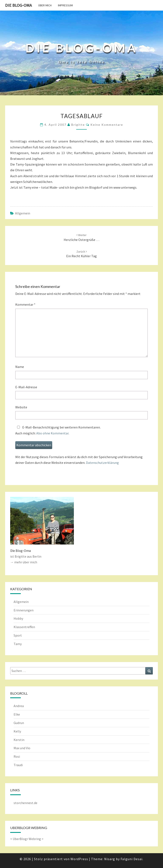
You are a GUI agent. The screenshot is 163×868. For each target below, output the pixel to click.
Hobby (18, 618)
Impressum (65, 5)
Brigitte (78, 125)
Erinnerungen (24, 610)
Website (21, 407)
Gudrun (19, 723)
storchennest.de (25, 803)
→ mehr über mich (24, 562)
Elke (17, 714)
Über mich (45, 5)
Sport (18, 635)
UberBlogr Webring (27, 839)
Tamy (18, 644)
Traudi (18, 765)
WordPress (79, 859)
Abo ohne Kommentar (52, 433)
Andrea (19, 706)
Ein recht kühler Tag (81, 254)
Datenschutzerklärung (102, 463)
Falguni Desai (131, 859)
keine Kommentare (107, 125)
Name (20, 367)
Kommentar (25, 304)
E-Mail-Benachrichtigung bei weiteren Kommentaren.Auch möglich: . (58, 430)
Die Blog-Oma (18, 5)
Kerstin (19, 740)
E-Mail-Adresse (26, 387)
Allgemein (23, 213)
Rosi (17, 756)
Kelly (17, 731)
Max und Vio (22, 748)
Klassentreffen (24, 627)
